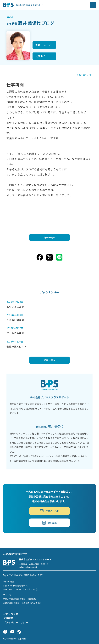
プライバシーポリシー (16, 622)
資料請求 (50, 523)
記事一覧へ (49, 237)
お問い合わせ (49, 511)
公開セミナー (43, 56)
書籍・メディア (44, 45)
